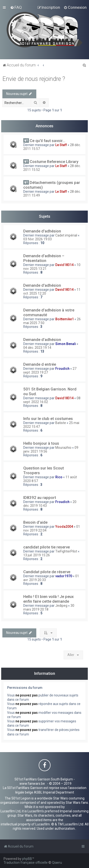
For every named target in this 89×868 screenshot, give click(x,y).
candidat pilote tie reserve (47, 547)
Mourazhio (63, 448)
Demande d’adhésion (42, 340)
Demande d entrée (40, 364)
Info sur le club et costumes (48, 419)
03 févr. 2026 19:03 (37, 239)
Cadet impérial (66, 235)
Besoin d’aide (35, 522)
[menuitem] (16, 7)
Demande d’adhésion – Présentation (44, 258)
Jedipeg (61, 606)
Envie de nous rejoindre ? (34, 79)
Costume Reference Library (54, 162)
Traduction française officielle (26, 863)
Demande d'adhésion (42, 231)
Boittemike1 (65, 319)
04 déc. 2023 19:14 (37, 348)
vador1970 (64, 576)
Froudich (62, 369)
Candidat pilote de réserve (47, 572)
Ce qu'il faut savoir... (47, 141)
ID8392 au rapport (40, 498)
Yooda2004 (64, 527)
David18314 (64, 265)
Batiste (61, 423)
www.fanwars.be (32, 784)
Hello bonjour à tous (41, 443)
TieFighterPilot (66, 551)
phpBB (27, 859)
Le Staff (61, 145)
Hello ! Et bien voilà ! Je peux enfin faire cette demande (48, 599)
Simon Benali (66, 344)
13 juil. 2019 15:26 (37, 555)
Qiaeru (57, 863)
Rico (59, 477)
